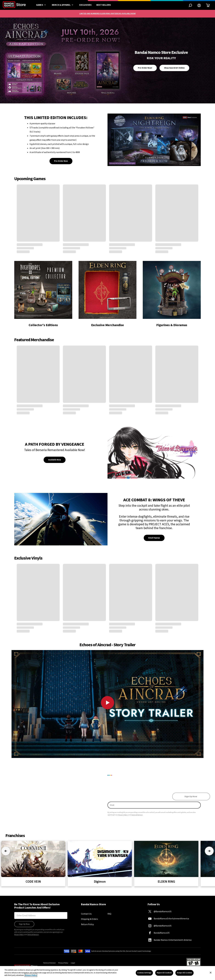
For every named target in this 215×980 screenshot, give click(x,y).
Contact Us (86, 914)
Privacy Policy (123, 815)
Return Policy (87, 924)
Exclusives (85, 5)
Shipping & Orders (89, 919)
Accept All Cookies (184, 973)
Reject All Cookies (164, 973)
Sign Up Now (24, 924)
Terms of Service (137, 815)
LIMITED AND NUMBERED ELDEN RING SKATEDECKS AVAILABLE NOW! (108, 14)
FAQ (109, 914)
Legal (73, 963)
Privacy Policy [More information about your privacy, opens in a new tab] (31, 975)
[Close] (211, 973)
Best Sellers (104, 5)
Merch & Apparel (63, 5)
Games (41, 5)
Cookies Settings (144, 973)
